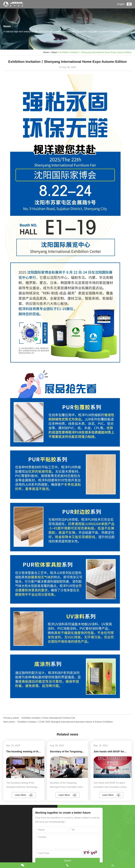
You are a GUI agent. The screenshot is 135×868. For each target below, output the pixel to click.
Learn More (24, 795)
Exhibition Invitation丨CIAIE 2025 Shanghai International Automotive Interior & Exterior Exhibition (66, 722)
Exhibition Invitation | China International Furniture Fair (49, 718)
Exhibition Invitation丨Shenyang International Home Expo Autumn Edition (95, 52)
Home (45, 52)
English (121, 4)
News (53, 52)
